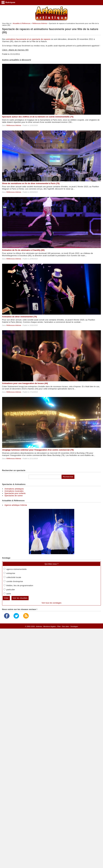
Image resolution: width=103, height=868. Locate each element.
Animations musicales (14, 491)
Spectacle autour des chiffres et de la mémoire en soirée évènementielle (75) (38, 117)
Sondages (74, 626)
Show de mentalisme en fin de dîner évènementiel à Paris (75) (31, 183)
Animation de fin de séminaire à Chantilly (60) (23, 250)
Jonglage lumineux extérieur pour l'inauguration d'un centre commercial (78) (38, 450)
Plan (59, 626)
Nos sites (66, 626)
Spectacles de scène (14, 496)
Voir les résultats (20, 598)
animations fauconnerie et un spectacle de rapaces (28, 39)
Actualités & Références (22, 23)
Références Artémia (40, 23)
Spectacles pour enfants (15, 493)
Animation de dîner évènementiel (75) (20, 317)
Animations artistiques (14, 489)
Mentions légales (50, 626)
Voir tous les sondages (51, 603)
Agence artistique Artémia (16, 505)
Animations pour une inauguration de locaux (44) (25, 383)
